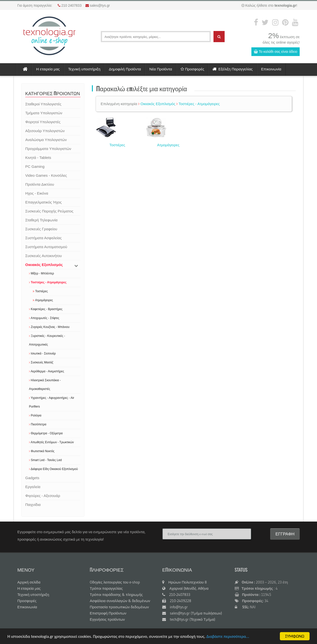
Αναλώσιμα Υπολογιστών (46, 140)
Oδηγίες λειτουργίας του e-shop (115, 582)
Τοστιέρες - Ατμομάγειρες (48, 282)
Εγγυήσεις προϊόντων (107, 619)
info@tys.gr (175, 607)
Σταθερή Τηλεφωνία (41, 220)
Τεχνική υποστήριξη (84, 69)
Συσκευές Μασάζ (41, 362)
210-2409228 (177, 601)
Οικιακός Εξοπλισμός (44, 265)
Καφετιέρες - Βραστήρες (46, 309)
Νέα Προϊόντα (161, 69)
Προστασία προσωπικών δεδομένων (119, 607)
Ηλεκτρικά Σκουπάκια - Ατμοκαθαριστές (45, 385)
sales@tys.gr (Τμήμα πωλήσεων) (192, 613)
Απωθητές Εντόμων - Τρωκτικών (51, 442)
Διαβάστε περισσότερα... (228, 636)
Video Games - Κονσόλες (46, 175)
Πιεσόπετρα (38, 424)
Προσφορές (192, 69)
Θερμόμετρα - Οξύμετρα (46, 433)
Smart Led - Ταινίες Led (45, 460)
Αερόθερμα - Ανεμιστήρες (47, 371)
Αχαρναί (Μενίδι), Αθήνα (185, 588)
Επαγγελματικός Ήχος (43, 202)
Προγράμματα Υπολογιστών (48, 149)
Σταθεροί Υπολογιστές (43, 104)
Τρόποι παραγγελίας (106, 588)
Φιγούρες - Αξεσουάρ (43, 496)
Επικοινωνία (271, 69)
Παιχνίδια (33, 505)
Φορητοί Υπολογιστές (43, 122)
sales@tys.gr (100, 5)
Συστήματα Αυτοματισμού (46, 247)
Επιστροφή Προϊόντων (108, 613)
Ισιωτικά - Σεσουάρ (42, 353)
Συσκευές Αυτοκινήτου (44, 256)
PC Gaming (35, 166)
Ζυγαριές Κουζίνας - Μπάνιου (49, 327)
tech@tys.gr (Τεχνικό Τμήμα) (189, 619)
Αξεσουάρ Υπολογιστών (45, 131)
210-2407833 (176, 595)
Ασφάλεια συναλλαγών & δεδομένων (120, 601)
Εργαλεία (33, 487)
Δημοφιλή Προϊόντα (125, 69)
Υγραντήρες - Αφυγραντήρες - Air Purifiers (52, 402)
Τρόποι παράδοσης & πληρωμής (116, 595)
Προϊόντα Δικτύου (40, 184)
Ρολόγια (35, 415)
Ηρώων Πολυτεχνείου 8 (185, 582)
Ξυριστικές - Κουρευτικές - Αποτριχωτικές (47, 340)
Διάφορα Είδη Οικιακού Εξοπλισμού (53, 469)
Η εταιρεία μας (48, 69)
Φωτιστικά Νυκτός (42, 451)
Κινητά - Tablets (38, 158)
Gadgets (32, 478)
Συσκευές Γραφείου (41, 229)
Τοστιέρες (40, 291)
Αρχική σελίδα (29, 582)
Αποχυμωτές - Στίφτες (44, 318)
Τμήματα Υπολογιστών (44, 113)
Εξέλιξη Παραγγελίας (233, 69)
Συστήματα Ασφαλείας (43, 238)
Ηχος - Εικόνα (37, 193)
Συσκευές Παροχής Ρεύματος (49, 211)
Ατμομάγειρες (43, 300)
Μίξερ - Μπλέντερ (41, 273)
